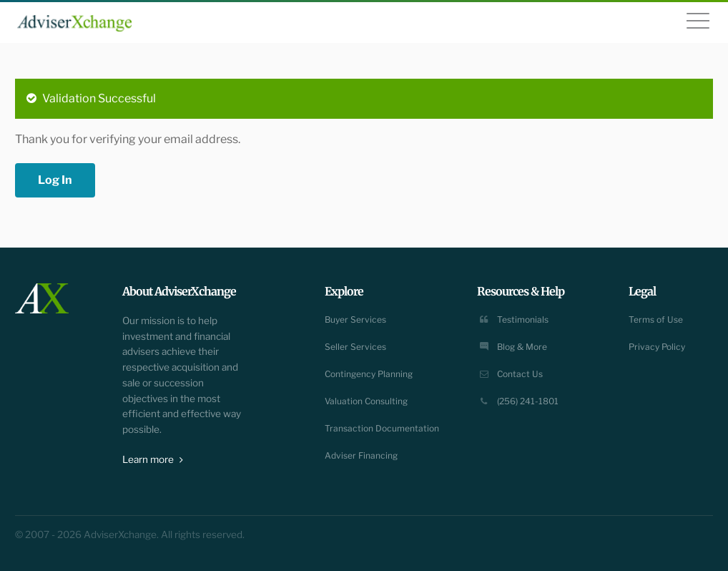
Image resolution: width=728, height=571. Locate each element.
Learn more (153, 459)
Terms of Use (656, 319)
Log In (55, 180)
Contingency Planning (369, 374)
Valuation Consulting (366, 401)
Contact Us (510, 374)
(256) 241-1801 (518, 401)
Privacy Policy (657, 347)
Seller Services (355, 347)
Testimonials (513, 319)
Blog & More (512, 347)
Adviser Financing (361, 455)
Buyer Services (355, 319)
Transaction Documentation (382, 428)
